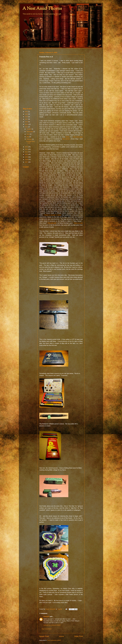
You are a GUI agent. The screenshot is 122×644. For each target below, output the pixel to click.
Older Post (78, 636)
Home (61, 636)
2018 (27, 117)
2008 (27, 160)
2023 (27, 112)
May (28, 137)
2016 (27, 122)
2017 (27, 119)
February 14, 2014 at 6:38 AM (52, 625)
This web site (52, 223)
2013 (27, 147)
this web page (78, 137)
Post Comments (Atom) (54, 640)
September (30, 132)
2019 (27, 114)
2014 (27, 127)
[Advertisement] (29, 78)
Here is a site (78, 223)
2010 (27, 154)
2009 (27, 157)
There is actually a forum (53, 215)
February (29, 139)
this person (67, 139)
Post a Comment (46, 629)
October (29, 129)
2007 (27, 162)
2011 (27, 152)
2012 (27, 149)
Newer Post (44, 636)
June (28, 134)
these (67, 137)
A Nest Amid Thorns (42, 9)
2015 (27, 124)
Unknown (46, 617)
